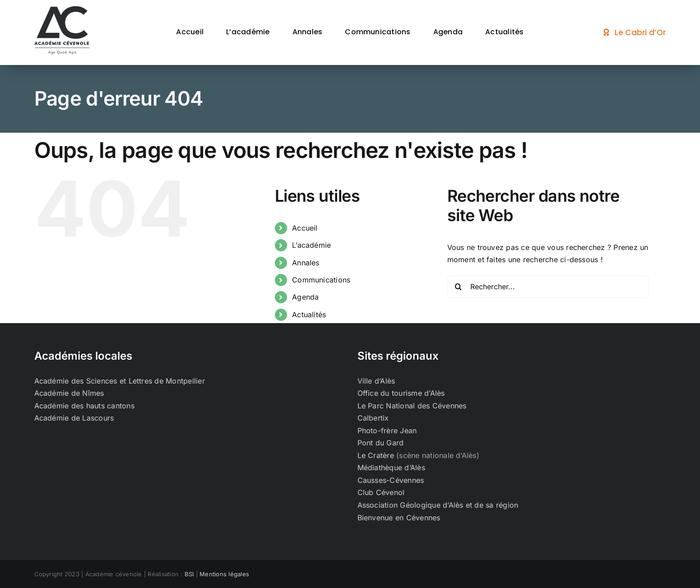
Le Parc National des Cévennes (412, 406)
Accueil (305, 228)
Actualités (309, 315)
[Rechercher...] (548, 287)
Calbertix (373, 418)
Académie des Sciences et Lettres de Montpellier (120, 381)
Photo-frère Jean (387, 431)
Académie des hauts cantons (84, 406)
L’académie (311, 245)
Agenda (305, 297)
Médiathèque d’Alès (391, 468)
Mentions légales (224, 574)
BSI (189, 574)
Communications (321, 280)
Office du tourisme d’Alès (401, 393)
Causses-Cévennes (391, 480)
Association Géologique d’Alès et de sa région (438, 505)
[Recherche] (459, 287)
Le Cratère (376, 455)
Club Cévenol (381, 492)
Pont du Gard (381, 443)
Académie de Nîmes (69, 393)
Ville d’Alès (376, 381)
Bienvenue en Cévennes (399, 518)
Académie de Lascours (74, 418)
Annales (306, 263)
